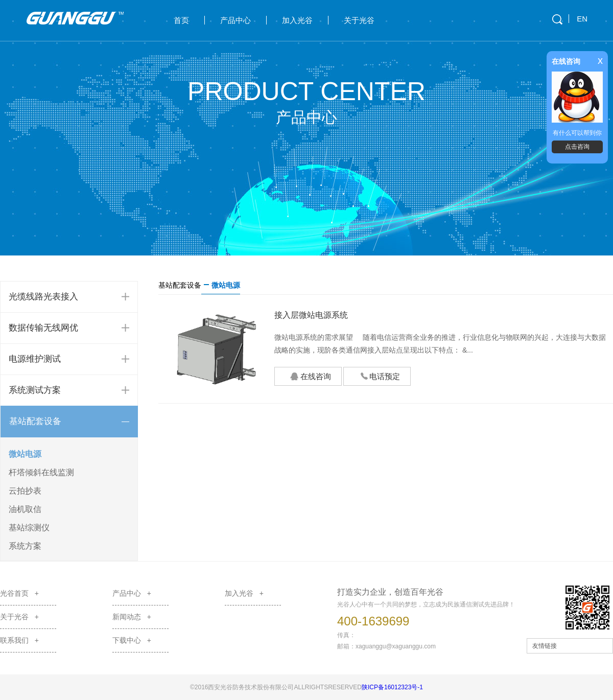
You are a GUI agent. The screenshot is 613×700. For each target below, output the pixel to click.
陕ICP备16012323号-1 (392, 687)
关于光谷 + (19, 617)
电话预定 (374, 375)
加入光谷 (297, 20)
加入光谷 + (244, 593)
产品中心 (235, 20)
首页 (181, 20)
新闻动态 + (132, 617)
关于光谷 (359, 20)
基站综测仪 (29, 528)
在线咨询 (311, 377)
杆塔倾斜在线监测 (41, 472)
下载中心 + (132, 640)
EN (582, 19)
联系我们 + (19, 640)
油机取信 (25, 509)
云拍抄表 (25, 491)
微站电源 (25, 454)
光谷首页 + (19, 593)
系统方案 (25, 546)
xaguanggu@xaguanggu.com (396, 646)
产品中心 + (132, 593)
